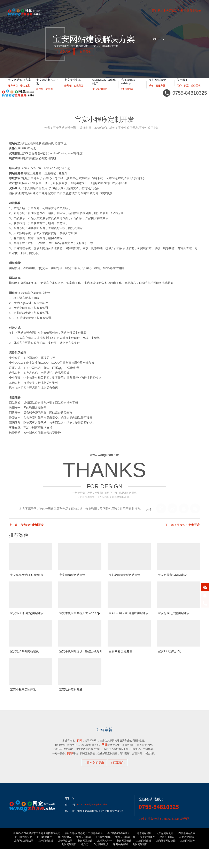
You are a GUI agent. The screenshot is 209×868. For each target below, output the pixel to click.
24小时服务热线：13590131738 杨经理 (164, 837)
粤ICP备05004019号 (119, 852)
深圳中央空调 (120, 863)
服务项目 (13, 91)
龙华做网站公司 (165, 852)
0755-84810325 (159, 826)
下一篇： (183, 525)
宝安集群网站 (100, 94)
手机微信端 (127, 94)
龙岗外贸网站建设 (166, 859)
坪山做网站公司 (24, 856)
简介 (179, 91)
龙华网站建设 (144, 852)
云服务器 (161, 91)
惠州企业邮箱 (167, 856)
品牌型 (49, 94)
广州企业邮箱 (103, 856)
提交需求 (196, 91)
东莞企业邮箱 (186, 856)
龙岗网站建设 (85, 859)
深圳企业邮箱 (84, 856)
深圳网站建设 (64, 856)
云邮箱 (68, 91)
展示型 (40, 94)
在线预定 (79, 91)
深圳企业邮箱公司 (125, 856)
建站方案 (25, 91)
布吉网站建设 (101, 863)
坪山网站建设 (45, 856)
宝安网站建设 (147, 856)
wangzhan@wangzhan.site (92, 823)
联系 (186, 91)
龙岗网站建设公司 (24, 859)
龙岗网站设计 (124, 859)
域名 (151, 91)
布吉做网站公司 (187, 852)
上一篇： (26, 525)
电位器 (85, 863)
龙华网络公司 (65, 859)
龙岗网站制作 (104, 859)
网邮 (70, 753)
